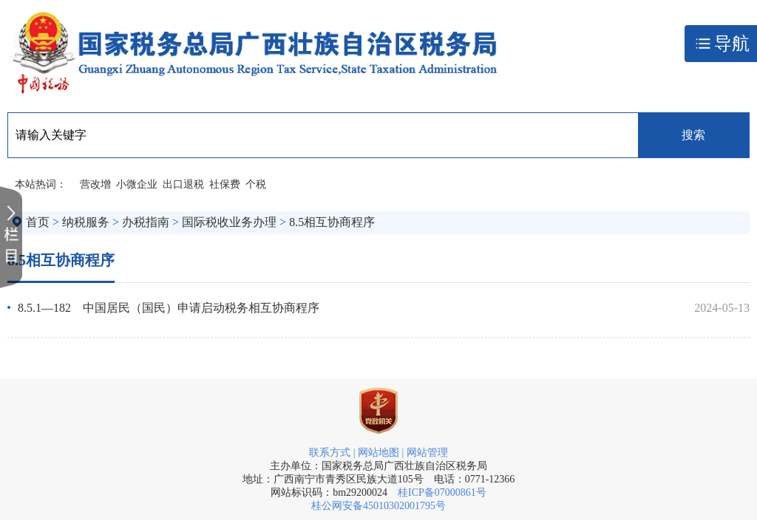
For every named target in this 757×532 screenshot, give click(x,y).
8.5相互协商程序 (332, 222)
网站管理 (427, 453)
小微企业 (137, 184)
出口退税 (183, 184)
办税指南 (146, 222)
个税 (256, 184)
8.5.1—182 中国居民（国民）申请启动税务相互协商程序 (169, 308)
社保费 (225, 184)
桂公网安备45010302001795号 (378, 506)
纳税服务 (86, 222)
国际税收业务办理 (229, 222)
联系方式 (330, 453)
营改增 (95, 184)
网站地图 (378, 453)
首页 (38, 222)
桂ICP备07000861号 (442, 492)
